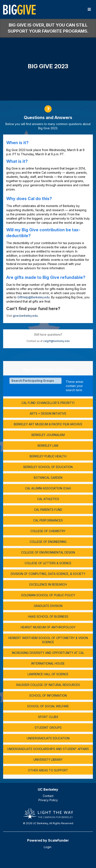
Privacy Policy (48, 800)
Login (48, 847)
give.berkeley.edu (25, 316)
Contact (48, 796)
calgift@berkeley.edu (56, 341)
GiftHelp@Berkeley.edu (33, 297)
